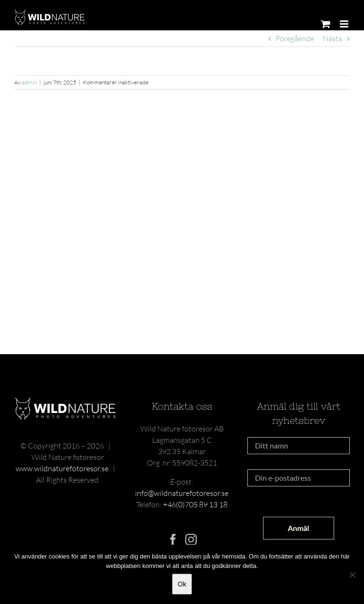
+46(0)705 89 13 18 (195, 504)
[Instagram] (191, 540)
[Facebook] (173, 540)
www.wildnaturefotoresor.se (62, 468)
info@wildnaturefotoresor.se (182, 493)
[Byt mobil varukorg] (326, 24)
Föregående (295, 38)
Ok (182, 584)
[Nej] (352, 575)
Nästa (332, 38)
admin (29, 82)
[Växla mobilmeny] (345, 24)
